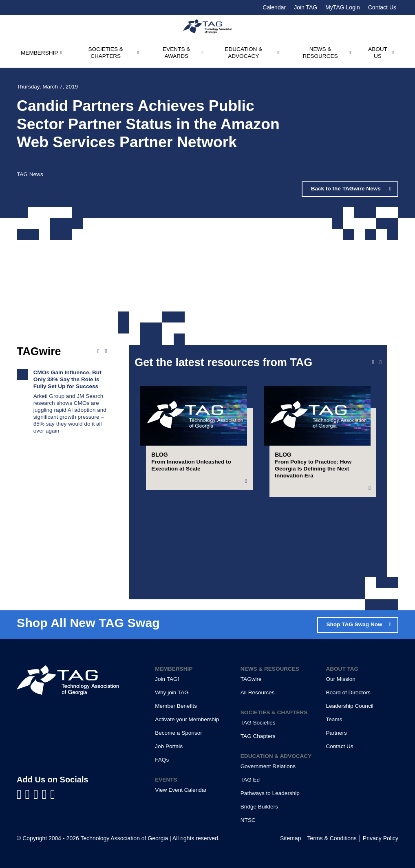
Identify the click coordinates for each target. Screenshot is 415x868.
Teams (334, 719)
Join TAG (306, 7)
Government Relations (268, 766)
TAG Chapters (258, 736)
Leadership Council (349, 706)
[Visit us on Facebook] (21, 794)
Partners (336, 733)
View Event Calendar (181, 790)
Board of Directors (348, 692)
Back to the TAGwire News (347, 189)
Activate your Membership (187, 719)
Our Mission (341, 679)
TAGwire (251, 679)
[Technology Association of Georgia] (207, 26)
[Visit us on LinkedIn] (30, 794)
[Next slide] (381, 362)
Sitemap (290, 838)
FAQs (162, 760)
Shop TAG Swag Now (354, 624)
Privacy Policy (381, 838)
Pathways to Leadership (270, 793)
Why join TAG (172, 692)
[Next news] (106, 351)
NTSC (248, 820)
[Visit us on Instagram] (53, 794)
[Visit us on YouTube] (38, 794)
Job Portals (169, 746)
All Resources (258, 692)
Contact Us (382, 7)
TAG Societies (258, 723)
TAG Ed (250, 780)
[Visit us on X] (46, 794)
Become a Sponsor (179, 733)
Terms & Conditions (332, 838)
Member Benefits (176, 706)
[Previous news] (98, 351)
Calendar (274, 7)
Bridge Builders (259, 807)
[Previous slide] (373, 362)
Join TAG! (167, 679)
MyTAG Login (343, 7)
